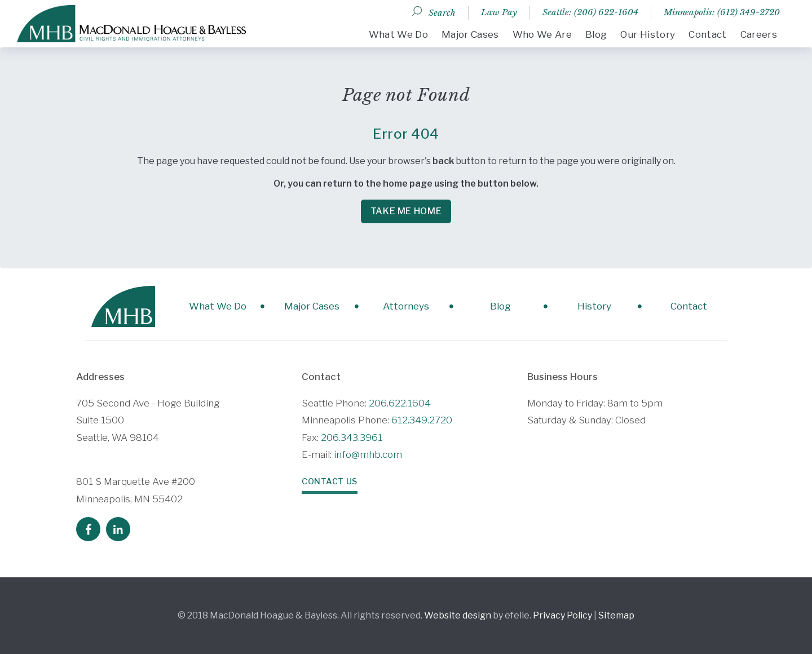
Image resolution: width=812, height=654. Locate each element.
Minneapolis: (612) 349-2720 (722, 12)
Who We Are (542, 34)
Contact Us (330, 481)
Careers (759, 34)
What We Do (398, 34)
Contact (707, 34)
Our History (648, 34)
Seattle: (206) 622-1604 (590, 12)
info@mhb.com (368, 454)
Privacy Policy (562, 615)
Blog (596, 34)
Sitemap (616, 615)
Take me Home (406, 211)
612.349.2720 (422, 420)
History (594, 306)
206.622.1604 (400, 403)
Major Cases (470, 34)
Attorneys (406, 306)
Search (442, 13)
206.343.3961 (352, 438)
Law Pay (499, 12)
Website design (458, 615)
